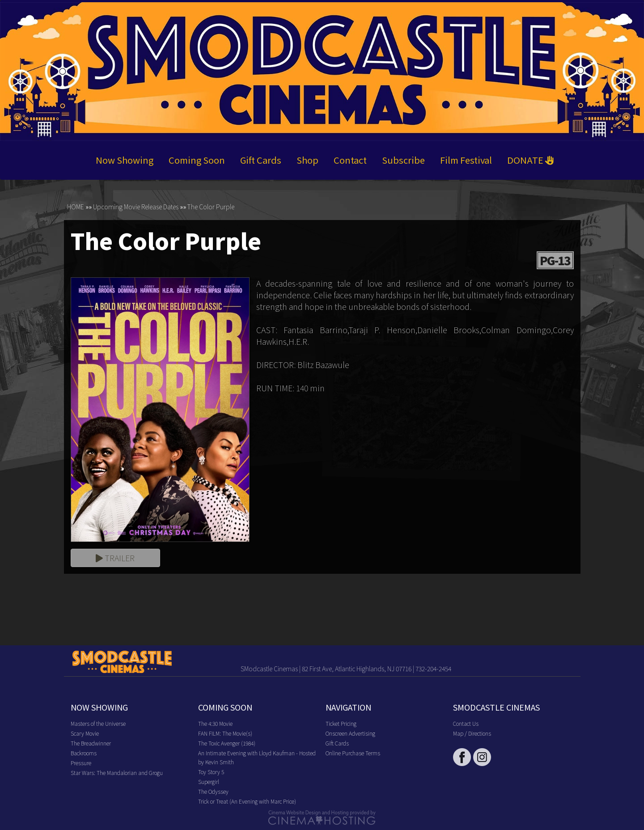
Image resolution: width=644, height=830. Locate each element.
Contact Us (466, 723)
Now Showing (125, 160)
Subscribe (403, 160)
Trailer (115, 558)
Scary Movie (85, 733)
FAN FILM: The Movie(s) (225, 733)
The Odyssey (213, 791)
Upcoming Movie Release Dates (136, 207)
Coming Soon (197, 160)
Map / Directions (472, 733)
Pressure (81, 763)
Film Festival (466, 160)
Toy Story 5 (211, 772)
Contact (350, 160)
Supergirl (209, 781)
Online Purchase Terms (353, 753)
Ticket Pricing (341, 723)
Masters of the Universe (98, 723)
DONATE (531, 160)
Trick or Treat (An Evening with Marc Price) (247, 801)
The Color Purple (211, 207)
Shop (307, 160)
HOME (76, 207)
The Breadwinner (91, 743)
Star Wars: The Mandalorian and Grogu (117, 773)
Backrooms (84, 753)
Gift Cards (261, 160)
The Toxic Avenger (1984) (227, 743)
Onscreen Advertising (350, 733)
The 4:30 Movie (215, 723)
